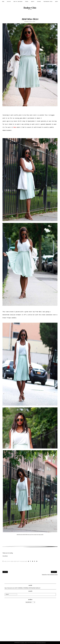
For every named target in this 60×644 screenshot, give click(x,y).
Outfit (9, 561)
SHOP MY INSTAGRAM (18, 2)
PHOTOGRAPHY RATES (48, 2)
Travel (27, 2)
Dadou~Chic (30, 8)
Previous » (54, 572)
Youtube (39, 2)
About (57, 2)
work (12, 561)
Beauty (33, 2)
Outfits (9, 2)
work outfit (17, 561)
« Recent (5, 572)
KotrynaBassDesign (41, 643)
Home (3, 2)
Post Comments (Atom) (53, 575)
